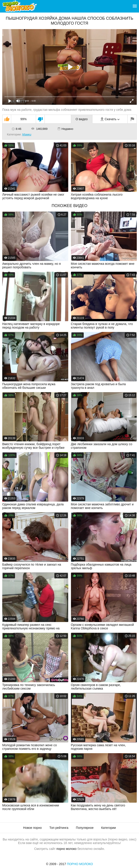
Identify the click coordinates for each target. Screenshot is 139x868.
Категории (109, 828)
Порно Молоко (80, 864)
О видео (82, 119)
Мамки (27, 134)
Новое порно (32, 828)
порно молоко (66, 849)
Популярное (85, 828)
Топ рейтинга (59, 828)
